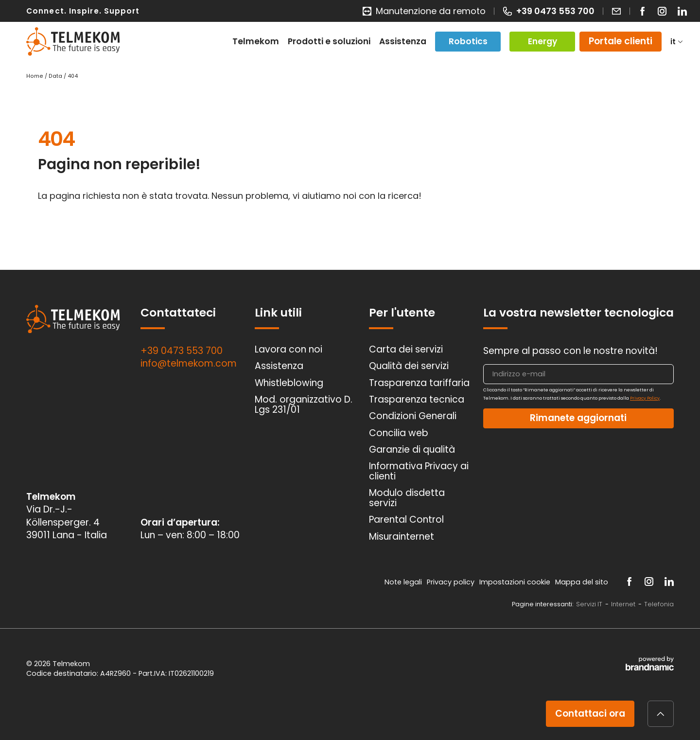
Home (35, 76)
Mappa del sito (583, 582)
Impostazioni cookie (516, 582)
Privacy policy (452, 582)
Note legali (404, 582)
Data (56, 76)
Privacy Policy (645, 398)
